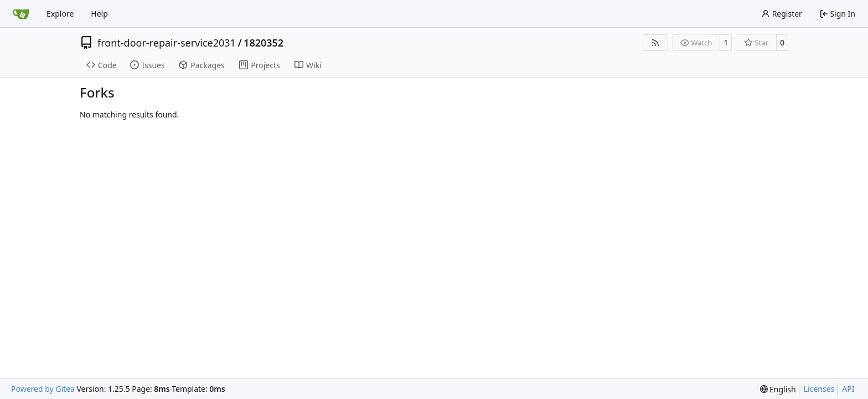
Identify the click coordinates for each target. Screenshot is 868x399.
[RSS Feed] (655, 43)
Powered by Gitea (43, 389)
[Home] (21, 14)
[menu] (778, 389)
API (848, 389)
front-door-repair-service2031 (167, 43)
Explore (60, 14)
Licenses (819, 389)
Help (99, 14)
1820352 (263, 43)
